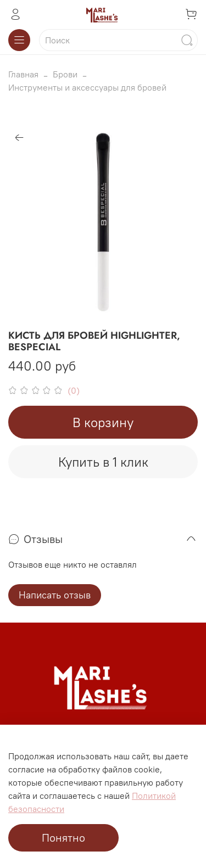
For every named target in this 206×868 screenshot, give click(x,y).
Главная (23, 74)
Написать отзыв (55, 595)
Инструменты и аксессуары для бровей (87, 87)
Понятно (63, 838)
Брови (65, 74)
